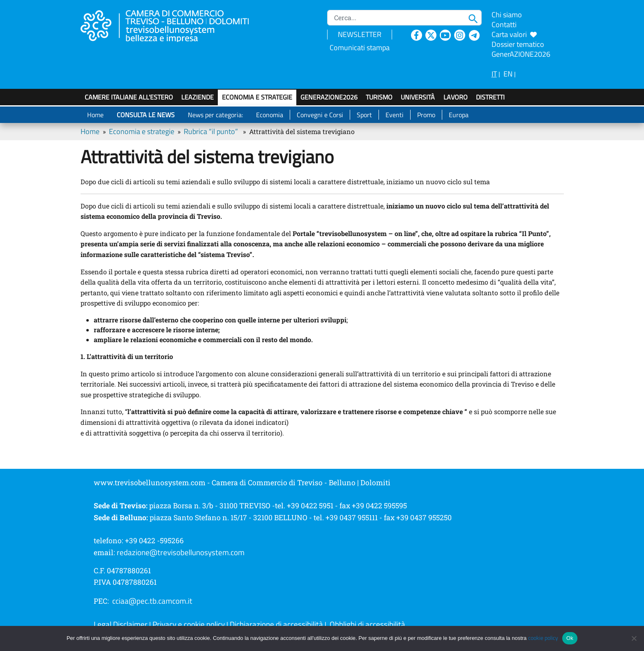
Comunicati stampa (360, 47)
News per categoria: (215, 115)
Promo (426, 115)
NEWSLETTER (360, 34)
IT (494, 74)
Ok (570, 638)
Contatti (504, 24)
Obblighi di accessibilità (367, 624)
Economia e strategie (257, 97)
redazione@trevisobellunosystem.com (181, 552)
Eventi (395, 115)
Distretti (490, 97)
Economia (270, 115)
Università (418, 97)
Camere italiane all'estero (129, 97)
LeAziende (197, 97)
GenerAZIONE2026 (329, 97)
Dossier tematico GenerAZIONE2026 (521, 49)
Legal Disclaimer (121, 624)
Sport (364, 115)
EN (508, 74)
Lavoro (456, 97)
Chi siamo (507, 15)
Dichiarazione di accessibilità (276, 624)
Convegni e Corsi (320, 115)
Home (95, 115)
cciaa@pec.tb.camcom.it (152, 601)
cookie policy (543, 638)
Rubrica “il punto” (211, 131)
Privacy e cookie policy (189, 624)
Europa (459, 115)
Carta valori (514, 34)
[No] (634, 638)
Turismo (379, 97)
